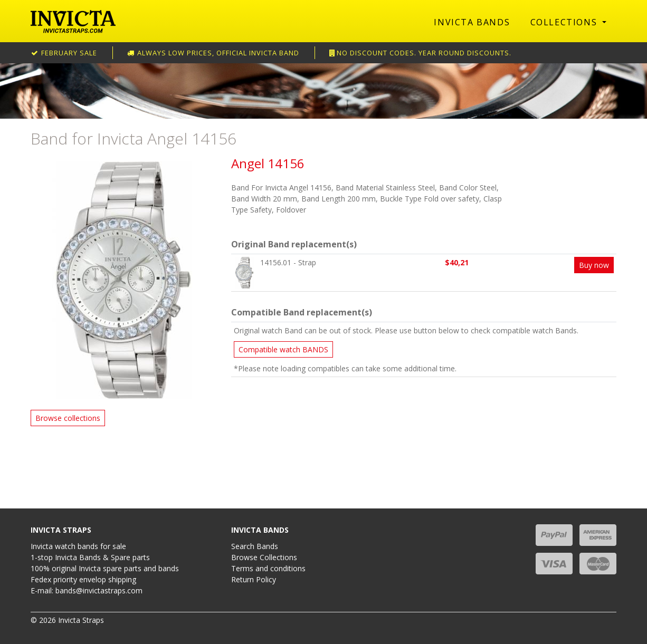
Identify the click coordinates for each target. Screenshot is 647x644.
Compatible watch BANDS (283, 349)
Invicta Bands (472, 22)
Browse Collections (264, 557)
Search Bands (255, 546)
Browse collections (68, 418)
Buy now (594, 265)
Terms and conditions (268, 568)
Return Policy (254, 579)
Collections (565, 22)
